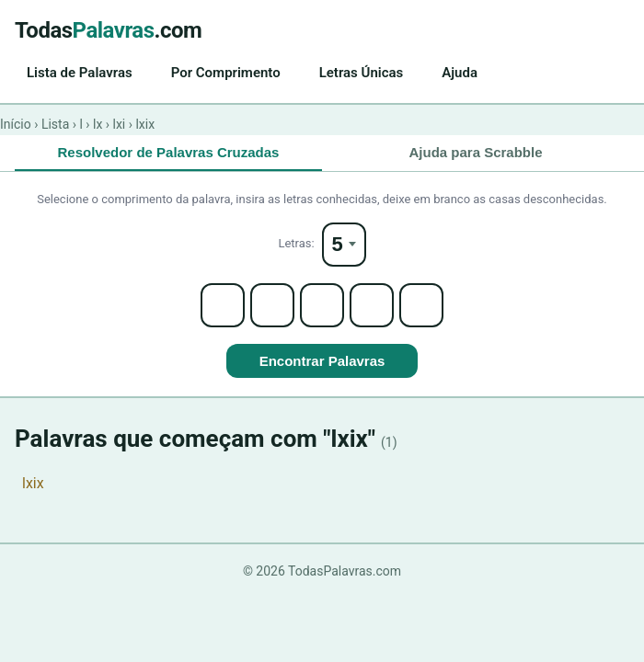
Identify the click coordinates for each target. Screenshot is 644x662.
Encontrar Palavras (322, 361)
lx (98, 124)
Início (16, 124)
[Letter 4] (372, 305)
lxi (120, 124)
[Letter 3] (322, 305)
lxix (33, 483)
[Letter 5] (421, 305)
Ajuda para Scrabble (475, 152)
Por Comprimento (226, 73)
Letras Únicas (362, 73)
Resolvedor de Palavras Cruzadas (169, 152)
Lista (55, 124)
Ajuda (460, 73)
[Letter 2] (272, 305)
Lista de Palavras (80, 73)
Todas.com (108, 30)
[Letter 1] (223, 305)
